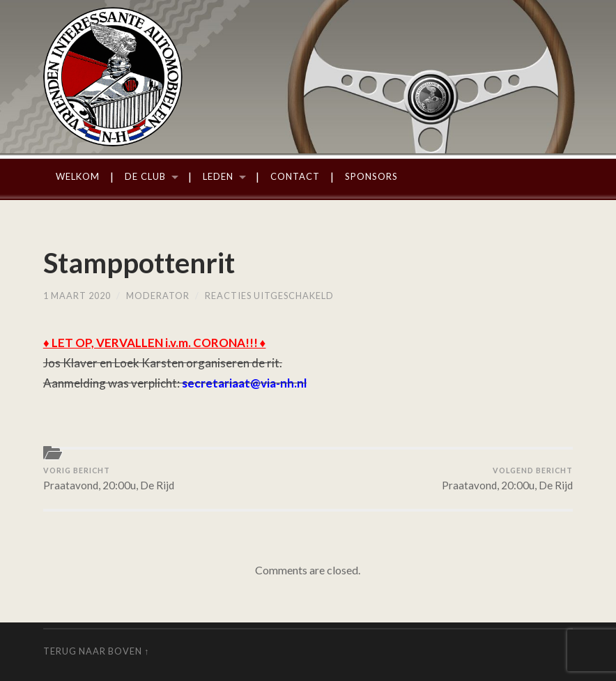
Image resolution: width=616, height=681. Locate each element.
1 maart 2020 (77, 296)
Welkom (78, 176)
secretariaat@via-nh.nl (244, 383)
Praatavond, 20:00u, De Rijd (109, 479)
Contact (295, 176)
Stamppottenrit (139, 263)
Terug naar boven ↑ (96, 651)
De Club (145, 176)
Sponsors (371, 176)
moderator (158, 296)
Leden (218, 176)
